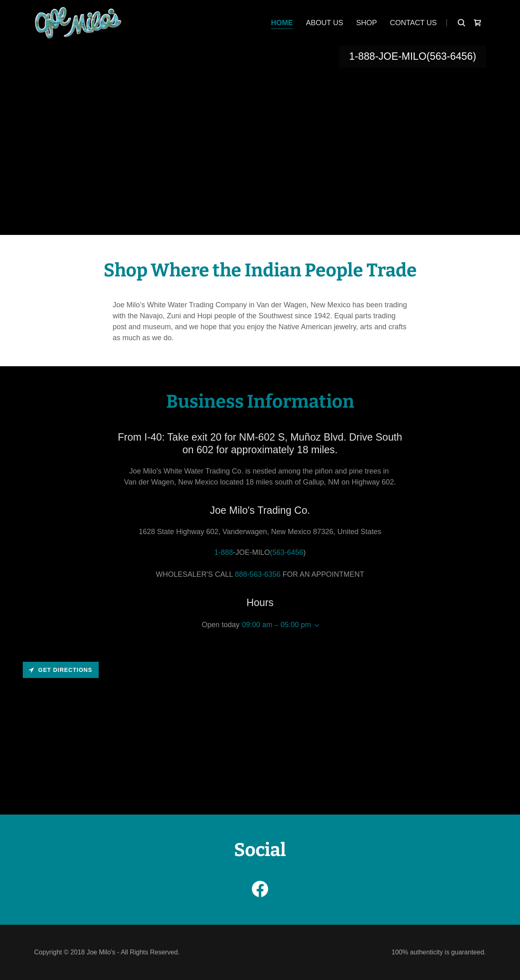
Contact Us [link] (413, 23)
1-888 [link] (362, 56)
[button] (315, 626)
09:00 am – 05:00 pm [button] (276, 625)
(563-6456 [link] (450, 56)
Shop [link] (367, 23)
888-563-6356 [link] (258, 574)
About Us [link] (325, 23)
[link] (78, 22)
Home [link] (282, 23)
